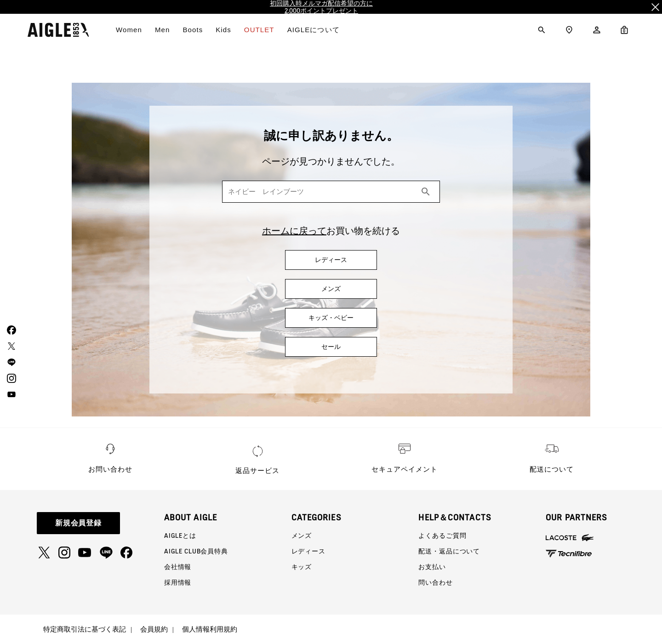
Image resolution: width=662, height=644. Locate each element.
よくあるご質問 (442, 536)
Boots (193, 30)
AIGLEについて (314, 30)
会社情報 (178, 567)
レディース (308, 551)
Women (129, 30)
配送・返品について (449, 551)
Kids (223, 30)
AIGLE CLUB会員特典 (196, 551)
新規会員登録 (79, 523)
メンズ (302, 536)
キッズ (302, 567)
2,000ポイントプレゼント (321, 11)
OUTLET (259, 30)
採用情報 (178, 582)
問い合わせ (435, 582)
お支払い (432, 567)
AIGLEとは (180, 536)
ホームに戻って (294, 231)
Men (162, 30)
